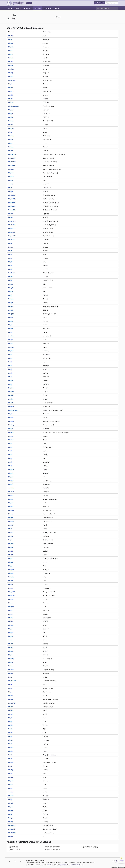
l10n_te (10, 722)
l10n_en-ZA (11, 210)
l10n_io (10, 362)
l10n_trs (10, 762)
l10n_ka (10, 388)
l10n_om (11, 555)
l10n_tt (10, 773)
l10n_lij (10, 451)
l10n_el (10, 188)
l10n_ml (10, 484)
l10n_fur (10, 277)
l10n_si (10, 640)
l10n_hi (10, 325)
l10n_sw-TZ (11, 703)
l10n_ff (10, 254)
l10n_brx (11, 91)
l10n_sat (10, 625)
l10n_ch (10, 114)
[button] (99, 3)
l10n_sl (10, 655)
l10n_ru (10, 614)
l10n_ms (10, 499)
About (57, 8)
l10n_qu (10, 599)
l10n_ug (10, 777)
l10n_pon (11, 570)
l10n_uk (10, 781)
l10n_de (10, 151)
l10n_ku (10, 436)
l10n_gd (10, 288)
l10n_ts (10, 766)
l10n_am (10, 43)
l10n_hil (10, 329)
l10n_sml (11, 658)
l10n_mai (11, 469)
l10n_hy (10, 351)
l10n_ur (10, 785)
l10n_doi (10, 173)
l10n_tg (10, 729)
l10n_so (10, 666)
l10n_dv (10, 180)
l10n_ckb (11, 121)
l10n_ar (10, 50)
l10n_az (10, 62)
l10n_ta (10, 718)
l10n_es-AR (11, 225)
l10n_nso (11, 544)
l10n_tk (10, 740)
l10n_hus (11, 347)
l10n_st (10, 688)
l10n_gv (10, 317)
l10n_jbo (10, 380)
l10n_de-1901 (12, 154)
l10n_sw (10, 699)
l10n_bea (11, 69)
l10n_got (11, 303)
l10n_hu (10, 343)
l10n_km (11, 403)
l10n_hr (10, 332)
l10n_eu (10, 247)
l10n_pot (11, 573)
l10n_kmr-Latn (13, 410)
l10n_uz (10, 788)
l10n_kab (11, 392)
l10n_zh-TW (12, 833)
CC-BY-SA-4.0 (49, 864)
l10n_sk (10, 647)
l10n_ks (10, 429)
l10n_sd (10, 636)
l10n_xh (10, 810)
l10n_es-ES (11, 232)
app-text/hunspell (15, 849)
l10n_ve (10, 792)
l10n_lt (10, 462)
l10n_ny (10, 547)
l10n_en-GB (11, 202)
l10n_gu (10, 310)
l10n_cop (11, 128)
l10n (15, 15)
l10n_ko (10, 418)
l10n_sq (10, 673)
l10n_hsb (11, 336)
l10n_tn (10, 751)
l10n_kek (11, 395)
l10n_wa (10, 807)
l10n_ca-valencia (13, 106)
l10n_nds (11, 521)
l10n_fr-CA (11, 273)
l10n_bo (10, 84)
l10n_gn (10, 299)
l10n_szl (10, 714)
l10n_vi (10, 799)
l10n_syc (10, 707)
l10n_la (10, 443)
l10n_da (10, 147)
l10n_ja (10, 377)
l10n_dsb (11, 177)
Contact (116, 861)
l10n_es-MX (11, 236)
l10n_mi (10, 477)
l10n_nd (10, 518)
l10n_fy (10, 280)
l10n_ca (10, 99)
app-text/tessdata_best (53, 847)
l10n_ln (10, 455)
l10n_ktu (11, 432)
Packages (18, 8)
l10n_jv (10, 384)
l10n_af (10, 39)
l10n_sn (10, 662)
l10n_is (10, 366)
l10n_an (10, 47)
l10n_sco (11, 633)
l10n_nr (10, 540)
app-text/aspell (14, 847)
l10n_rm (10, 603)
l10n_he (10, 321)
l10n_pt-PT (11, 595)
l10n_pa (10, 562)
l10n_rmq (11, 607)
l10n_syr (10, 710)
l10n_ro (10, 610)
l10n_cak (11, 102)
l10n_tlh (10, 747)
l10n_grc (10, 306)
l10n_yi (10, 814)
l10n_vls (10, 803)
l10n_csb (11, 136)
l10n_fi (10, 258)
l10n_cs (10, 132)
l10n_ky (10, 440)
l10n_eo (10, 214)
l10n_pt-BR (11, 592)
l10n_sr (10, 677)
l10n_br (10, 88)
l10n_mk (11, 481)
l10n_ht (10, 340)
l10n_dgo (11, 169)
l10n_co (10, 125)
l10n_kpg (11, 425)
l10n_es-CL (11, 228)
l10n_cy (10, 143)
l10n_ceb (11, 110)
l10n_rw (10, 618)
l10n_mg (10, 473)
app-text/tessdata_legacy (90, 847)
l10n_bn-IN (11, 80)
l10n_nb (10, 514)
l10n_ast (10, 58)
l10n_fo (10, 266)
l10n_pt (10, 588)
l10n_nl (10, 529)
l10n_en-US (11, 206)
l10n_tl (10, 744)
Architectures (48, 8)
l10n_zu (10, 836)
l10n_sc (10, 629)
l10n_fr (10, 269)
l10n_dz (10, 184)
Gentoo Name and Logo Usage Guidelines (70, 864)
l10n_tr (10, 759)
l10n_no (10, 536)
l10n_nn (10, 532)
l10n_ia (10, 354)
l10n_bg (10, 73)
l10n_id (10, 358)
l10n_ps (10, 584)
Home (10, 8)
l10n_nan (11, 510)
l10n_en (10, 191)
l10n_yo (10, 818)
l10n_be (10, 65)
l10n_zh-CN (11, 825)
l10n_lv (10, 466)
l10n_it (10, 369)
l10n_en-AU (12, 195)
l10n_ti (10, 736)
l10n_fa (10, 251)
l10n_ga (10, 284)
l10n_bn (10, 76)
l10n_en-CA (11, 199)
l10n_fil (10, 262)
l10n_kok (11, 421)
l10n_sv (10, 696)
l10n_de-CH (11, 162)
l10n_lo (10, 458)
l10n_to (10, 755)
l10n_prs (10, 581)
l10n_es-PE (11, 240)
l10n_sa (10, 621)
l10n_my (10, 506)
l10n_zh (10, 822)
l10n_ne (10, 525)
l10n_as (10, 54)
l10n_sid (10, 644)
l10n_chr (10, 117)
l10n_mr (10, 495)
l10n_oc (10, 551)
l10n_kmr (11, 406)
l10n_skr (10, 651)
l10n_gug (11, 314)
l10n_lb (10, 447)
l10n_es (10, 217)
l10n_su (10, 692)
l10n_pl (10, 566)
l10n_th (10, 733)
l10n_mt (10, 503)
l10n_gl (10, 295)
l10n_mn (11, 488)
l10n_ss (10, 684)
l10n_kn (10, 414)
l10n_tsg (10, 770)
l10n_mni (11, 492)
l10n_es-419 (12, 221)
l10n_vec (11, 796)
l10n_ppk (11, 577)
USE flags (38, 8)
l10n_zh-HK (11, 829)
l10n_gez (11, 291)
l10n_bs (10, 95)
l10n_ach (11, 36)
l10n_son (11, 670)
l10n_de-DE (11, 165)
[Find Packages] (109, 8)
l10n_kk (10, 399)
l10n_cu (10, 139)
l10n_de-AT (11, 158)
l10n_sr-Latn (12, 681)
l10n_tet (10, 725)
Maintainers (28, 8)
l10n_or (10, 558)
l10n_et (10, 243)
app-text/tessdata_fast (52, 849)
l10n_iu (10, 373)
